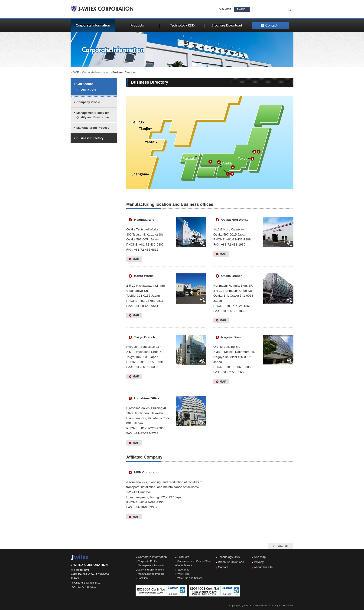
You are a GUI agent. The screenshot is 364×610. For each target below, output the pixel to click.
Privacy (259, 562)
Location (143, 578)
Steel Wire (183, 570)
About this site (263, 567)
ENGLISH (242, 9)
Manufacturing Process (93, 128)
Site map (260, 557)
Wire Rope (184, 574)
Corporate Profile (148, 561)
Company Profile (88, 102)
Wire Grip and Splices (190, 578)
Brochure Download (231, 562)
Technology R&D (229, 557)
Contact (223, 567)
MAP (136, 259)
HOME (75, 72)
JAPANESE (225, 9)
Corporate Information (96, 72)
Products (183, 557)
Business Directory (90, 138)
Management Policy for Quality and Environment (94, 115)
